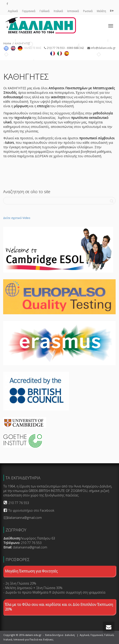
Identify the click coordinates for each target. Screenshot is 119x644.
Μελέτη (101, 11)
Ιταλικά (58, 11)
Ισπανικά (73, 11)
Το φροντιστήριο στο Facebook (31, 510)
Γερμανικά (29, 11)
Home (7, 43)
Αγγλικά (13, 11)
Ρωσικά (88, 11)
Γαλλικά (44, 11)
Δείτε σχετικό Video (17, 218)
